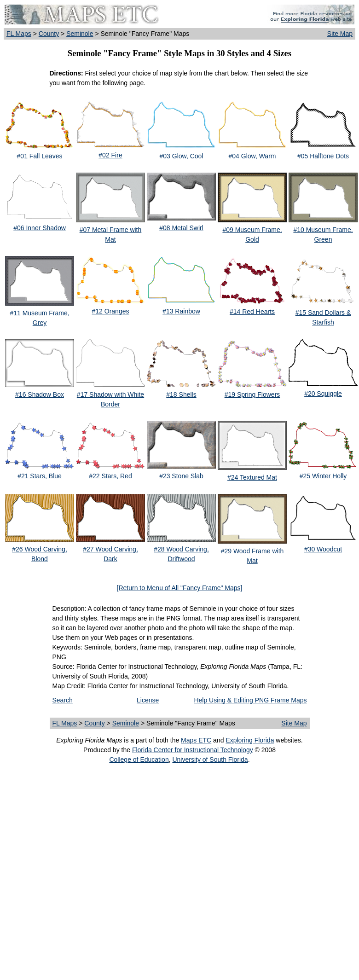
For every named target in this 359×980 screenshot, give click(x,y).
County (49, 34)
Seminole (80, 34)
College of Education (139, 760)
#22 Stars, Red (110, 476)
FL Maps (19, 34)
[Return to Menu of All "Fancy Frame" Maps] (180, 588)
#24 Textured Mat (252, 477)
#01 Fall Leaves (40, 156)
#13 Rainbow (181, 311)
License (148, 700)
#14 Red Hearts (252, 312)
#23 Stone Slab (181, 476)
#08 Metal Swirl (181, 228)
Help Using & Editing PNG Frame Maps (250, 700)
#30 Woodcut (323, 549)
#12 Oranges (111, 311)
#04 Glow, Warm (252, 156)
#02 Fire (110, 155)
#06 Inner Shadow (40, 228)
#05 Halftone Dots (323, 156)
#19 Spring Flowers (252, 394)
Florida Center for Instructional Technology (193, 750)
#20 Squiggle (323, 394)
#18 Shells (181, 394)
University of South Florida (210, 760)
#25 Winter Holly (323, 476)
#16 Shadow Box (40, 394)
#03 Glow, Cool (182, 156)
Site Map (340, 34)
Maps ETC (196, 740)
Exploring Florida (250, 740)
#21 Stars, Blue (40, 476)
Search (63, 700)
